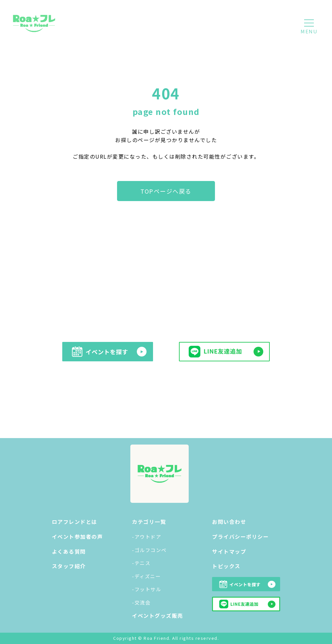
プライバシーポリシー (240, 537)
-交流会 (141, 602)
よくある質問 (69, 551)
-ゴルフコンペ (149, 550)
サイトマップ (229, 551)
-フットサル (147, 589)
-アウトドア (147, 537)
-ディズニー (146, 576)
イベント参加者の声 (77, 537)
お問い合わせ (229, 522)
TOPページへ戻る (166, 191)
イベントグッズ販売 (158, 616)
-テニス (141, 563)
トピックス (226, 566)
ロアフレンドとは (75, 522)
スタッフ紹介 (69, 566)
